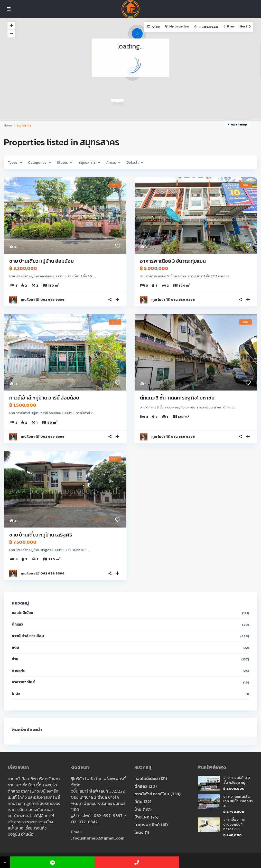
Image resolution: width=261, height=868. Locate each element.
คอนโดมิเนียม (22, 613)
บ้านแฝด (19, 671)
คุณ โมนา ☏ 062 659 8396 (43, 300)
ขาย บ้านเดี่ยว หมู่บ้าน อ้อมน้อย (41, 261)
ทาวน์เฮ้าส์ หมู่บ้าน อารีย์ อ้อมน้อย (44, 398)
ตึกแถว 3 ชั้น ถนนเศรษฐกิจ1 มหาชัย (178, 398)
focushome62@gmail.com (99, 838)
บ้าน (15, 659)
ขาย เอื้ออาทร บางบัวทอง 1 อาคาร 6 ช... (234, 824)
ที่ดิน (15, 647)
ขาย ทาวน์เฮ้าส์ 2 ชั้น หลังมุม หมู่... (237, 780)
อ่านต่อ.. (28, 834)
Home (8, 125)
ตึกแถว (17, 624)
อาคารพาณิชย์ (23, 682)
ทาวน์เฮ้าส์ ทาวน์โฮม (28, 636)
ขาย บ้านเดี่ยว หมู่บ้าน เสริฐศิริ (41, 535)
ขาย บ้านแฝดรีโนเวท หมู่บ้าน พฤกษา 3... (238, 801)
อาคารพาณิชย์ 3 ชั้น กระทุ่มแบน (173, 261)
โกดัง (16, 694)
